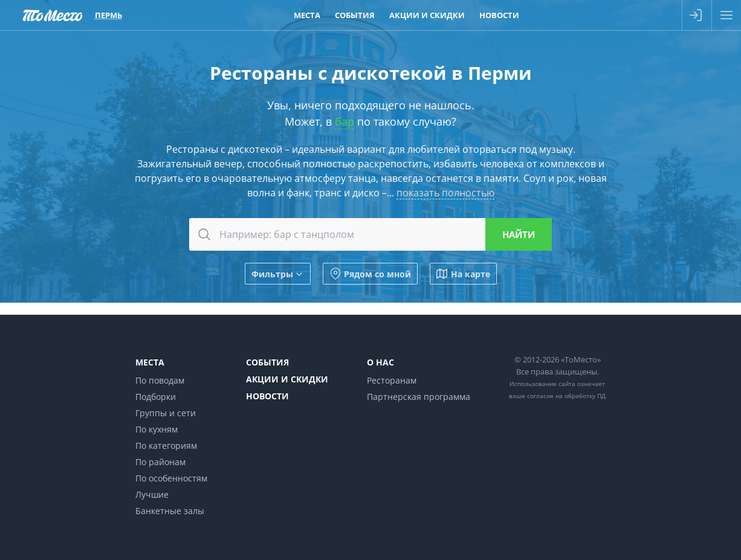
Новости (267, 396)
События (267, 362)
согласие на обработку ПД (566, 396)
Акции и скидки (287, 379)
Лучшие (152, 494)
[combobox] (370, 234)
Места (150, 362)
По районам (160, 462)
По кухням (157, 429)
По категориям (166, 446)
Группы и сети (166, 413)
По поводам (160, 380)
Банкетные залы (170, 511)
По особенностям (171, 478)
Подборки (156, 397)
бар (345, 121)
